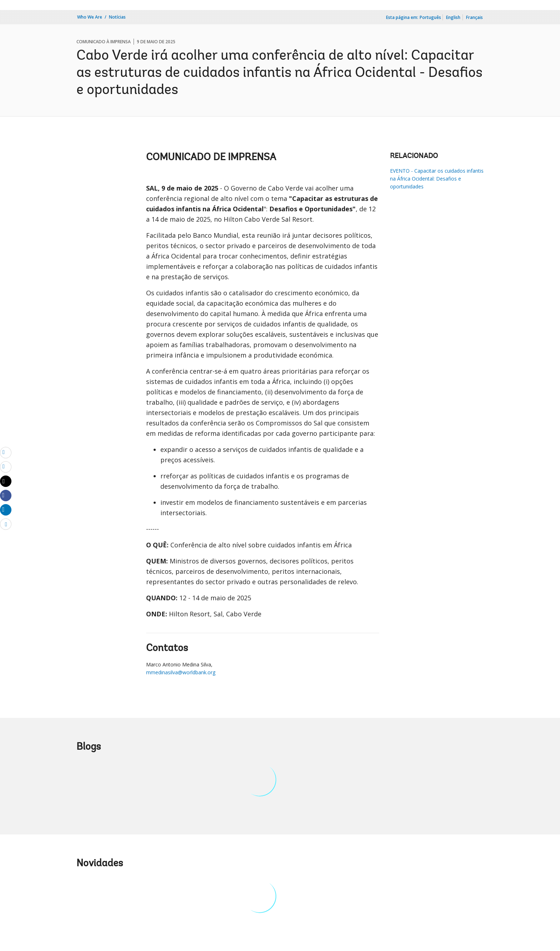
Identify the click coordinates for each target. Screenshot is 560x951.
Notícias (117, 17)
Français (474, 17)
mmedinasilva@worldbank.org (181, 672)
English (453, 17)
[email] (6, 452)
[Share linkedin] (6, 509)
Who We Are (90, 17)
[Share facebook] (6, 495)
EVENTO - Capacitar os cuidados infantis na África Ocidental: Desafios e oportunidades (437, 179)
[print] (6, 467)
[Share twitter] (6, 481)
